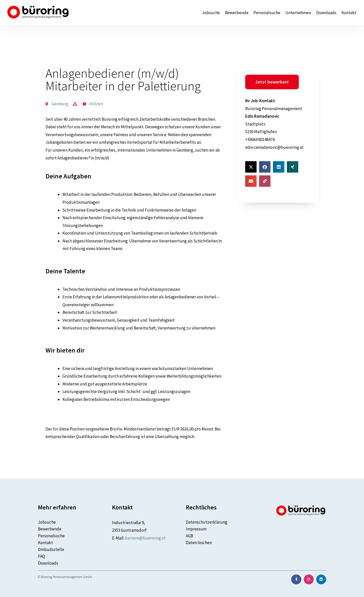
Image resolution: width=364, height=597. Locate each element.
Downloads (326, 13)
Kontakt (349, 13)
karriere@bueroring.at (145, 538)
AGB (189, 536)
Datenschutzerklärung (207, 522)
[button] (251, 167)
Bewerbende (237, 13)
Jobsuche (211, 13)
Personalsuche (267, 13)
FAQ (41, 556)
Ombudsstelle (51, 549)
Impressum (196, 529)
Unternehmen (298, 13)
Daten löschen (199, 543)
